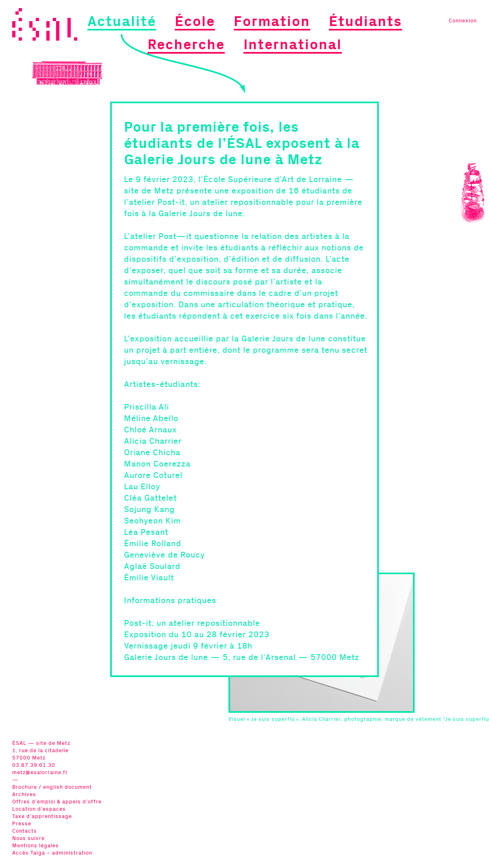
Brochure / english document (52, 787)
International (293, 45)
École (195, 22)
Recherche (186, 45)
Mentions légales (36, 846)
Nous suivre (28, 839)
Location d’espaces (39, 809)
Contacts (25, 831)
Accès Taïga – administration (52, 853)
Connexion (463, 21)
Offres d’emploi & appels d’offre (57, 802)
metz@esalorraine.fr (40, 773)
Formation (272, 22)
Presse (22, 824)
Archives (24, 795)
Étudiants (365, 22)
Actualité (122, 22)
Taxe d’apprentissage (42, 817)
